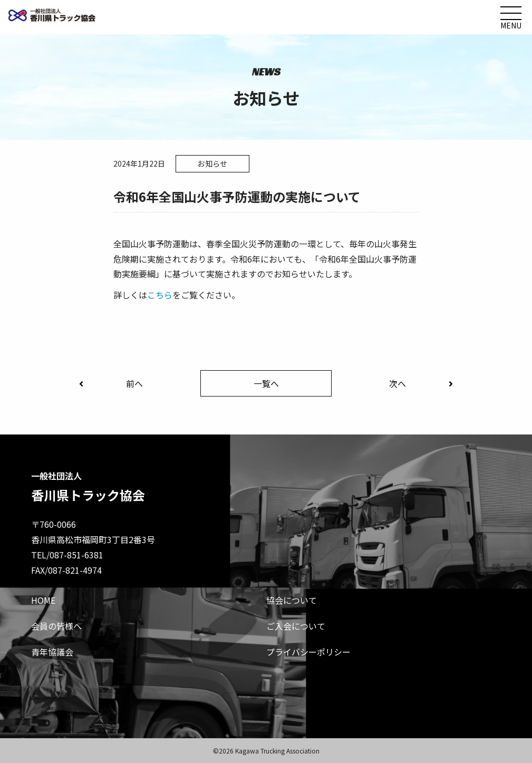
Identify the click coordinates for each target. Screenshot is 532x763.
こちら (160, 295)
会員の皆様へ (56, 626)
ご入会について (296, 626)
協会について (292, 600)
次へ (421, 383)
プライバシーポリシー (308, 652)
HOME (43, 600)
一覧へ (266, 383)
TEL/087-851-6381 (67, 555)
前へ (111, 383)
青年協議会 (52, 652)
